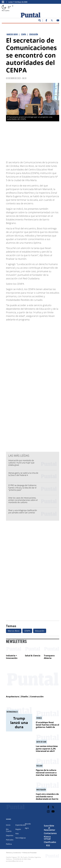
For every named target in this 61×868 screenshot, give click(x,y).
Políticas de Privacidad (29, 853)
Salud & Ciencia (33, 656)
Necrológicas (21, 838)
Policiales (10, 840)
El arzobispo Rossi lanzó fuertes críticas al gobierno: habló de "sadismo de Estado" (47, 726)
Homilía (39, 718)
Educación (40, 631)
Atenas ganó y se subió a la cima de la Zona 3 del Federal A (23, 474)
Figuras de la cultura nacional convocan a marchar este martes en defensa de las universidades (46, 775)
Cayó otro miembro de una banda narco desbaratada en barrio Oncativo (47, 798)
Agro (27, 828)
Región (18, 829)
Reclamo (39, 766)
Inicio (8, 825)
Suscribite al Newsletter (50, 828)
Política (9, 844)
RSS (48, 845)
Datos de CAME (41, 742)
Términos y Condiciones (13, 853)
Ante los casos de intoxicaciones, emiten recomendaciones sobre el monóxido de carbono (23, 500)
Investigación (41, 790)
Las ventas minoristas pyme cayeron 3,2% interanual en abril (47, 749)
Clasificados (50, 842)
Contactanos (50, 833)
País (17, 834)
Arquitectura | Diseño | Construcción (25, 696)
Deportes (10, 835)
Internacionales (12, 712)
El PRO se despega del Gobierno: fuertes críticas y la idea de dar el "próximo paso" (23, 488)
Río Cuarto (9, 830)
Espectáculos (21, 825)
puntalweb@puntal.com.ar (15, 861)
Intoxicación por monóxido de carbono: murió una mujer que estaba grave (21, 463)
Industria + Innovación (12, 657)
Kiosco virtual (47, 838)
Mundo (28, 824)
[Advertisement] (40, 142)
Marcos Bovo (14, 631)
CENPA (27, 631)
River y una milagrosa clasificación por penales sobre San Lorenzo (23, 511)
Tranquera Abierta (49, 657)
